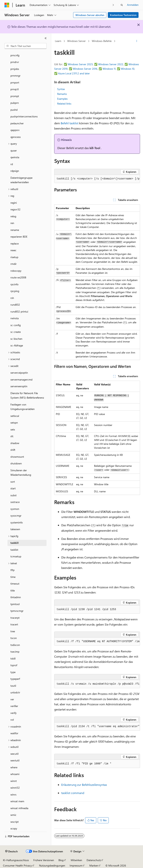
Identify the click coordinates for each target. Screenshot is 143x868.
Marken (94, 865)
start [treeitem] (13, 488)
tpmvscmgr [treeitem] (17, 611)
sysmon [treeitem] (15, 509)
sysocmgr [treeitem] (16, 516)
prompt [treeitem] (15, 96)
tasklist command (73, 793)
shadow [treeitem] (15, 443)
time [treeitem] (13, 577)
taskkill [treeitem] (15, 543)
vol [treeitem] (12, 720)
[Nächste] (113, 5)
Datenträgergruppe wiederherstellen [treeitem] (21, 180)
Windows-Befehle (102, 41)
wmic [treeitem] (13, 815)
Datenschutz (94, 860)
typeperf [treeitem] (15, 679)
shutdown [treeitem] (16, 463)
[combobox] (26, 46)
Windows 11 (109, 69)
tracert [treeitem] (14, 624)
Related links (64, 104)
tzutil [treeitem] (13, 686)
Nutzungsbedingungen (52, 865)
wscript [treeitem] (15, 822)
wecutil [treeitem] (14, 754)
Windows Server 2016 (85, 69)
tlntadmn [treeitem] (16, 597)
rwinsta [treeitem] (15, 318)
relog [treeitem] (13, 216)
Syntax (61, 89)
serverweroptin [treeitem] (19, 386)
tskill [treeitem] (13, 658)
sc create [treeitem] (16, 332)
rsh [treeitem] (12, 298)
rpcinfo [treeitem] (14, 284)
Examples (62, 99)
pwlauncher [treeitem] (17, 123)
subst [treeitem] (13, 495)
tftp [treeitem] (12, 570)
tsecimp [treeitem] (15, 652)
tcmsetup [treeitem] (16, 556)
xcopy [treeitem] (14, 828)
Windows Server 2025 (80, 64)
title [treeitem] (13, 590)
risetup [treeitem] (14, 257)
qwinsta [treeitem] (15, 157)
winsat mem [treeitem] (17, 801)
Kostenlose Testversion (123, 15)
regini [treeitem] (14, 203)
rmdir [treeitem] (13, 264)
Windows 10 (128, 69)
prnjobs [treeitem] (15, 69)
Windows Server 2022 (111, 64)
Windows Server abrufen (90, 15)
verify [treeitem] (13, 713)
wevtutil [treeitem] (15, 760)
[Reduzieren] (46, 38)
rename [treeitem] (15, 230)
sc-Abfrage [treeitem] (17, 345)
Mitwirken (76, 860)
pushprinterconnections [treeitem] (24, 116)
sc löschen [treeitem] (16, 339)
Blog (61, 860)
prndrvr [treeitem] (15, 62)
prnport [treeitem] (15, 82)
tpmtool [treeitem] (15, 604)
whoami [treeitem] (15, 774)
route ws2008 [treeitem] (18, 277)
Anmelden (133, 5)
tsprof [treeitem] (14, 665)
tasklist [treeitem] (14, 550)
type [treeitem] (13, 672)
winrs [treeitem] (13, 794)
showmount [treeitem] (17, 457)
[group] (97, 179)
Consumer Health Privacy (17, 865)
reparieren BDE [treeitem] (19, 237)
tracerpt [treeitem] (15, 618)
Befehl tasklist (70, 123)
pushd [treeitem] (14, 110)
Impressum (76, 865)
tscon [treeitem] (14, 638)
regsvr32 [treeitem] (15, 209)
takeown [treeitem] (15, 529)
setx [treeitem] (13, 429)
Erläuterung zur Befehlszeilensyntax (84, 785)
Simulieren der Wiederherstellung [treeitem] (21, 473)
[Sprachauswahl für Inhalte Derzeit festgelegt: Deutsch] (11, 851)
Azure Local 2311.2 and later (74, 73)
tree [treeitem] (13, 631)
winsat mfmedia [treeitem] (19, 808)
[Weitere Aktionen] (137, 41)
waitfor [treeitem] (14, 733)
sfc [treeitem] (12, 436)
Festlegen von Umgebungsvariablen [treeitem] (23, 407)
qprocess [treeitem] (16, 137)
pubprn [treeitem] (15, 103)
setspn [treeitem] (14, 423)
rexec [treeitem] (13, 250)
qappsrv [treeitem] (15, 130)
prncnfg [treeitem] (15, 55)
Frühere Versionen (44, 860)
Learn (58, 41)
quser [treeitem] (14, 150)
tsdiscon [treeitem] (15, 645)
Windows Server (76, 41)
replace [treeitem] (15, 243)
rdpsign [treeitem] (15, 171)
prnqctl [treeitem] (15, 89)
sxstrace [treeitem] (15, 502)
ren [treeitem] (12, 223)
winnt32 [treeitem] (15, 788)
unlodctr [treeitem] (15, 692)
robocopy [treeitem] (16, 271)
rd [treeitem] (12, 164)
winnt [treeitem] (14, 781)
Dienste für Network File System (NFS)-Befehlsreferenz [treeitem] (27, 395)
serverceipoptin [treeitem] (19, 373)
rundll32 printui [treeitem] (19, 311)
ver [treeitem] (12, 699)
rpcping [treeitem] (15, 291)
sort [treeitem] (13, 482)
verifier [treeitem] (14, 706)
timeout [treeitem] (15, 584)
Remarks (62, 94)
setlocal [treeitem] (15, 416)
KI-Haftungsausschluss (16, 860)
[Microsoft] (7, 5)
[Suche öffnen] (122, 5)
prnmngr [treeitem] (15, 76)
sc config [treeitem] (16, 325)
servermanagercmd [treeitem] (21, 379)
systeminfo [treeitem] (17, 522)
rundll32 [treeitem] (15, 305)
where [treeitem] (14, 767)
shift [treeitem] (13, 450)
